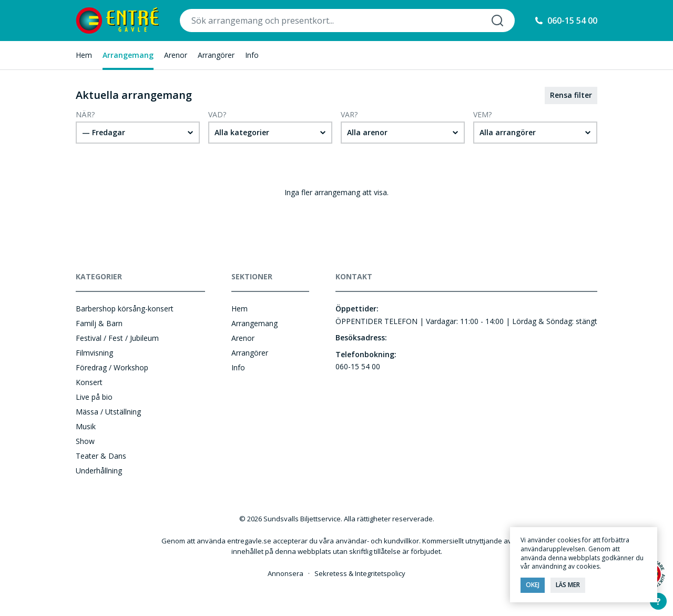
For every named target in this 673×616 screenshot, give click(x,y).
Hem (84, 55)
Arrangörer (216, 55)
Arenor (176, 55)
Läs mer (568, 585)
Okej (533, 585)
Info (252, 55)
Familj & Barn (99, 323)
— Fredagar (104, 132)
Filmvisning (94, 353)
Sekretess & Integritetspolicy (360, 573)
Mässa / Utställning (108, 412)
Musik (86, 426)
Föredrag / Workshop (112, 367)
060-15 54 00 (572, 21)
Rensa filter (571, 95)
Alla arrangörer (508, 132)
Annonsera (285, 573)
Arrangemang (128, 55)
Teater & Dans (101, 456)
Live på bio (94, 397)
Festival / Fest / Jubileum (117, 338)
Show (85, 441)
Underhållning (99, 471)
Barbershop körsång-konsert (125, 309)
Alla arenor (367, 132)
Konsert (89, 382)
